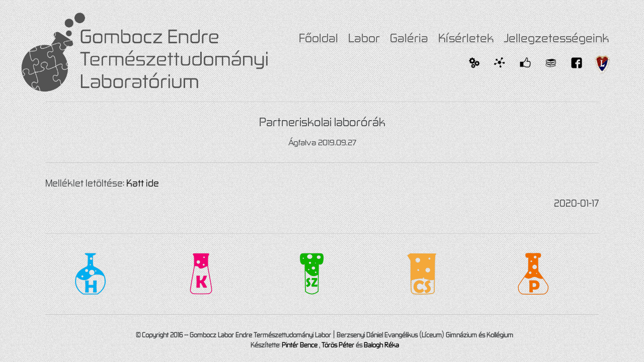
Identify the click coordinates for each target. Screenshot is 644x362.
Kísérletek (466, 38)
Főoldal (318, 38)
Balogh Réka (381, 345)
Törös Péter (338, 345)
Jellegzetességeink (556, 38)
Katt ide (143, 183)
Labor (364, 38)
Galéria (409, 38)
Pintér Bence (300, 345)
